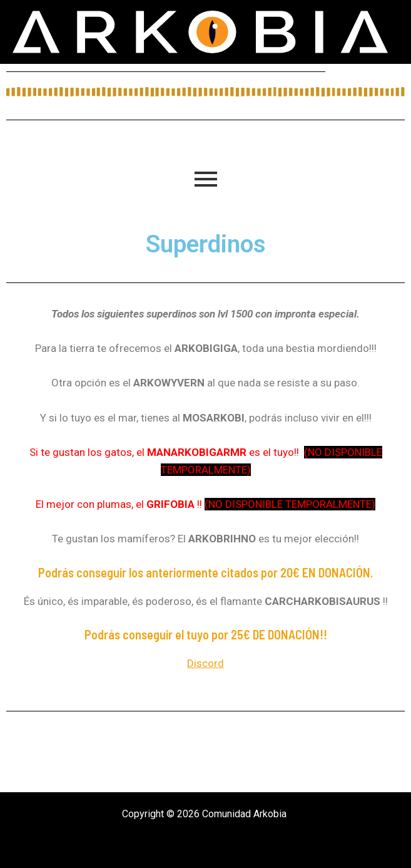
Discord (205, 663)
